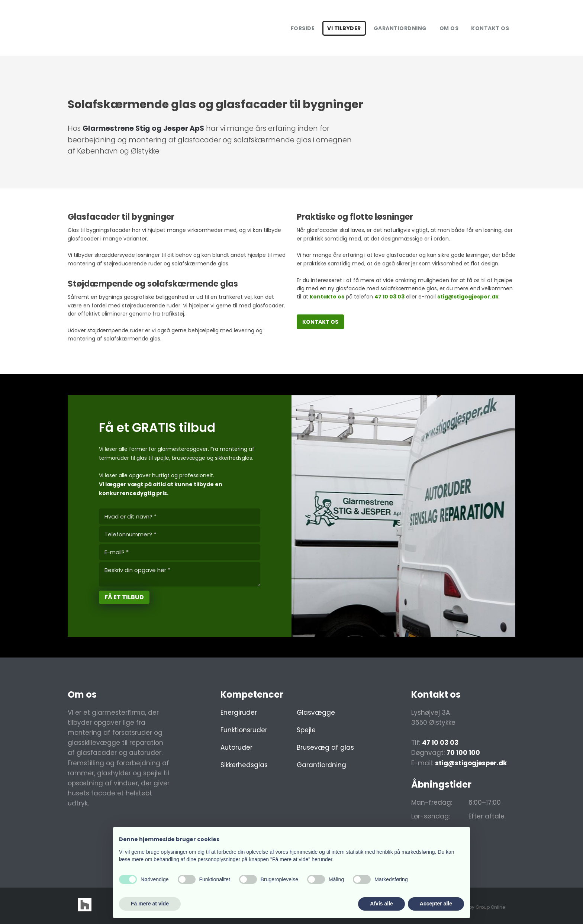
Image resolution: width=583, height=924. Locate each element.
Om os (449, 28)
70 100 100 (463, 753)
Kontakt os (490, 28)
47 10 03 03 (389, 297)
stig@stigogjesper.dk (468, 297)
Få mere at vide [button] (150, 904)
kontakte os (327, 297)
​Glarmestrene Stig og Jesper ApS (143, 128)
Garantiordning (400, 28)
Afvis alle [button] (381, 904)
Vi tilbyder (344, 28)
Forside (303, 28)
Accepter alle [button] (436, 904)
